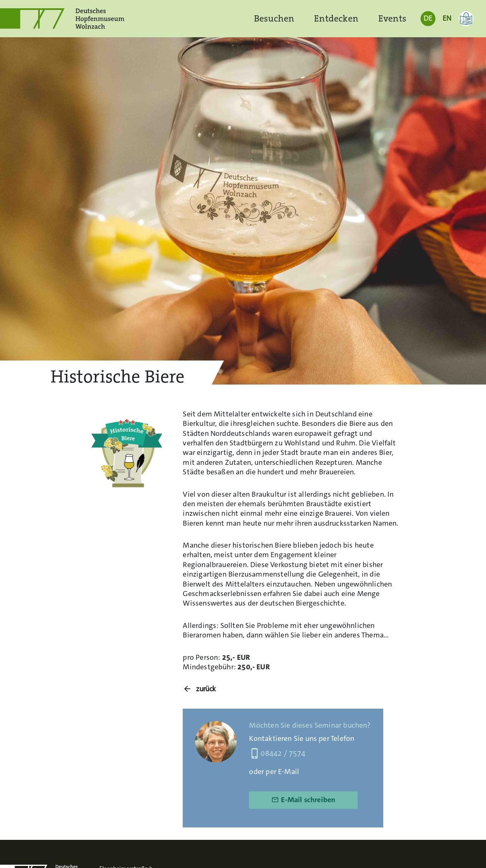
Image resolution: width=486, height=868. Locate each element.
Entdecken (336, 18)
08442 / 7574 (277, 753)
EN (447, 18)
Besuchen (274, 18)
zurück (206, 689)
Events (392, 18)
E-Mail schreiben (303, 800)
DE (428, 18)
